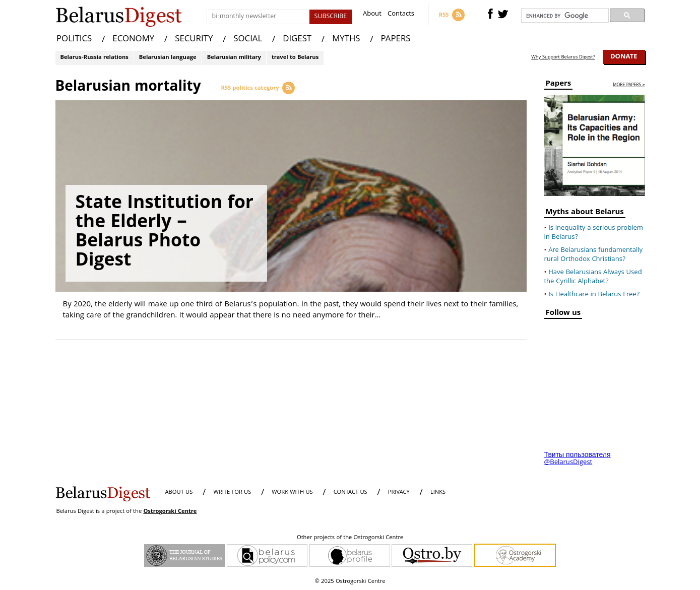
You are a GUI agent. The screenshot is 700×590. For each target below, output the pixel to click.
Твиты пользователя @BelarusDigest (578, 459)
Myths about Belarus (585, 213)
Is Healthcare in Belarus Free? (594, 295)
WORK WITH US (292, 493)
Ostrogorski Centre (170, 512)
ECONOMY (133, 40)
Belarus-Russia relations (94, 58)
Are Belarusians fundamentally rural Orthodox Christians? (594, 255)
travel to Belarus (295, 58)
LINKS (438, 493)
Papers (559, 85)
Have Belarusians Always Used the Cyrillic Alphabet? (593, 277)
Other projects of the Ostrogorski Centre (350, 538)
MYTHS (346, 40)
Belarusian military (234, 58)
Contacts (401, 15)
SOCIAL (248, 40)
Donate (624, 57)
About (372, 15)
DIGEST (297, 40)
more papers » (629, 85)
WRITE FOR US (232, 493)
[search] (564, 16)
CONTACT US (351, 493)
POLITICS (74, 40)
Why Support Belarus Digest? (563, 57)
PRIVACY (399, 493)
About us (179, 493)
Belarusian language (168, 58)
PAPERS (396, 40)
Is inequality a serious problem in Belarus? (594, 233)
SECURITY (194, 40)
